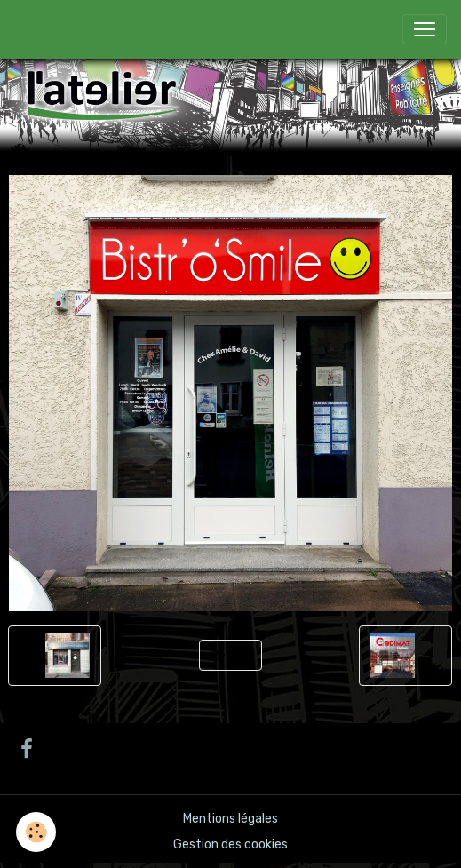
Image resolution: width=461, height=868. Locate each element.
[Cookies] (36, 832)
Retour (230, 655)
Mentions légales (230, 819)
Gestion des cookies (230, 844)
